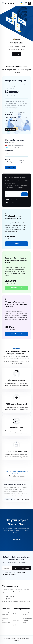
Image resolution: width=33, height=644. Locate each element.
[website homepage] (9, 3)
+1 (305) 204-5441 (8, 596)
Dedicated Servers (5, 619)
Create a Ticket (25, 621)
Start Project (17, 540)
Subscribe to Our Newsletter (21, 568)
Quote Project (27, 612)
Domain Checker (15, 613)
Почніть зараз (17, 54)
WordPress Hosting (5, 615)
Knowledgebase (27, 618)
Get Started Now (10, 129)
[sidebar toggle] (3, 3)
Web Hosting (5, 612)
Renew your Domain (16, 621)
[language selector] (22, 3)
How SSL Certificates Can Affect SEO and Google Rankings (15, 484)
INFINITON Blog (26, 615)
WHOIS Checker (15, 625)
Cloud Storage (6, 622)
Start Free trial (16, 288)
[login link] (29, 3)
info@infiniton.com (8, 599)
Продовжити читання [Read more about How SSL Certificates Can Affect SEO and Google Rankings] (21, 499)
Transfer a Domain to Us (16, 617)
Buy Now (16, 244)
